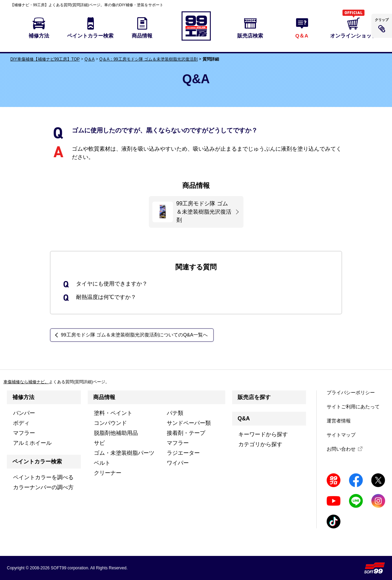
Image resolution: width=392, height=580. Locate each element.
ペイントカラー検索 (37, 461)
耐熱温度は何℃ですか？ (106, 297)
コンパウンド (110, 423)
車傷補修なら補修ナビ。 (26, 382)
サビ (99, 443)
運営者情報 (339, 421)
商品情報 (104, 397)
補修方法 (23, 397)
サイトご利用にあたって (353, 407)
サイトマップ (341, 435)
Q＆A (90, 59)
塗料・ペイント (113, 413)
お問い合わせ (341, 449)
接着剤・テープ (186, 433)
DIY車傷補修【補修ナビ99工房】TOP (45, 59)
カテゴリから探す (260, 444)
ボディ (21, 423)
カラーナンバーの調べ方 (43, 487)
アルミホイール (32, 443)
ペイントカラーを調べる (43, 477)
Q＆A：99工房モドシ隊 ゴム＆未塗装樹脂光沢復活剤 (149, 59)
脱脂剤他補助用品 (116, 433)
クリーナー (108, 473)
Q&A (244, 418)
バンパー (24, 413)
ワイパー (178, 463)
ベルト (102, 463)
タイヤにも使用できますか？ (112, 284)
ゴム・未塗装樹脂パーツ (124, 453)
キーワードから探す (263, 434)
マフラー (24, 433)
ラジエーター (183, 453)
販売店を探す (254, 397)
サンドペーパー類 (189, 423)
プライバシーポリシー (351, 393)
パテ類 (175, 413)
